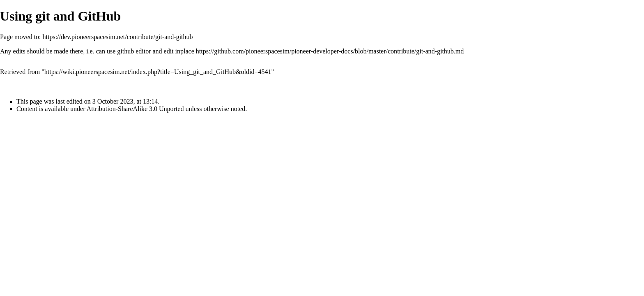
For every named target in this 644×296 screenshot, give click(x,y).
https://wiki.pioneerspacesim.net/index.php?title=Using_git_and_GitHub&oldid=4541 (158, 72)
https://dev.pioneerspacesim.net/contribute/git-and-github (118, 37)
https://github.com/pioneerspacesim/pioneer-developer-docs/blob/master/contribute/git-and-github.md (330, 51)
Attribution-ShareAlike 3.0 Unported (135, 109)
